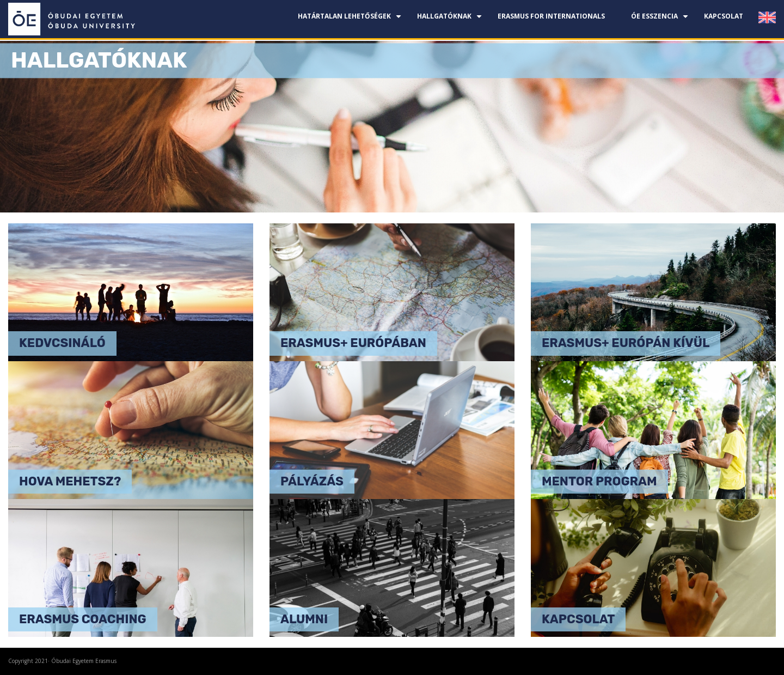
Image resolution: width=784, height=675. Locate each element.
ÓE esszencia (661, 20)
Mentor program (599, 481)
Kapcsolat (724, 16)
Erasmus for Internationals (551, 16)
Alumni (304, 619)
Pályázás (312, 481)
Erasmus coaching (83, 619)
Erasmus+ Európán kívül (626, 343)
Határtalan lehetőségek (351, 20)
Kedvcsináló (62, 343)
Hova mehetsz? (70, 481)
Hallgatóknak (451, 20)
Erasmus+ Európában (353, 343)
